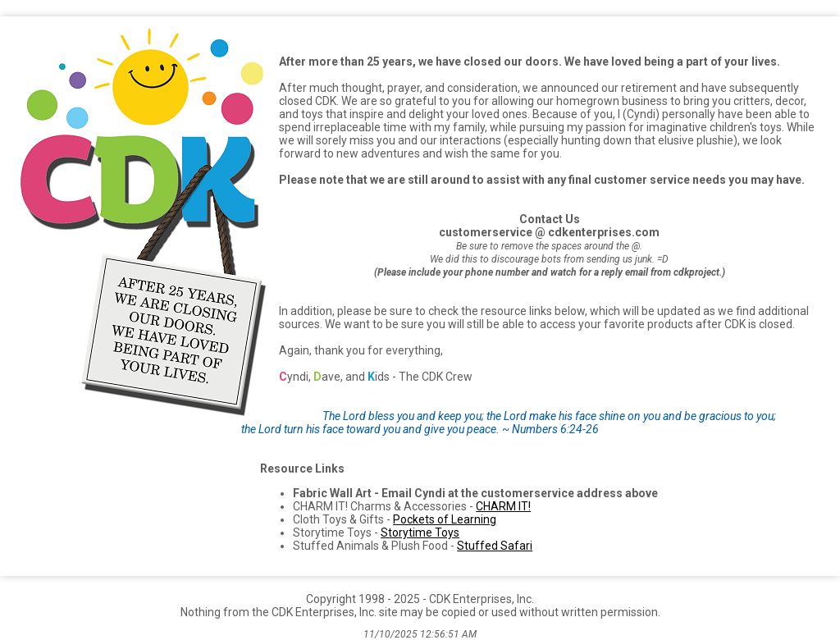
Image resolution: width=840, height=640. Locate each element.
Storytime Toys (420, 533)
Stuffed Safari (495, 546)
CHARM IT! (503, 506)
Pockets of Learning (445, 519)
